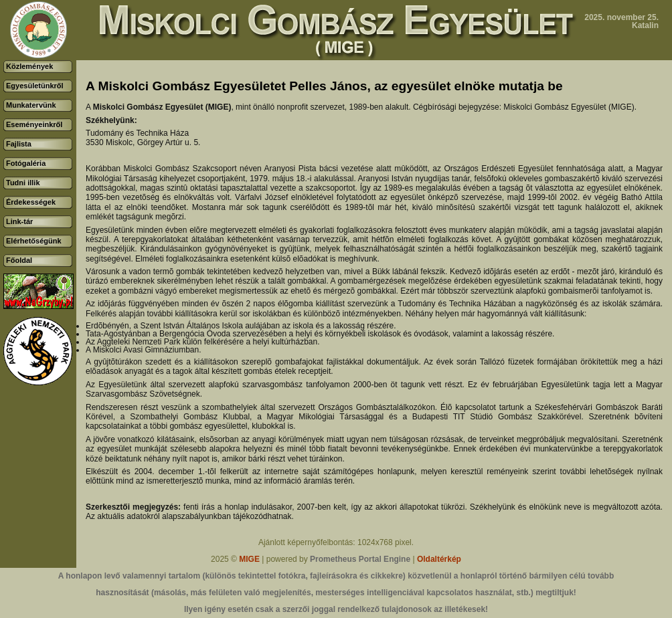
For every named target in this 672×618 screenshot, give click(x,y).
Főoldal (19, 260)
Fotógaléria (26, 163)
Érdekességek (31, 202)
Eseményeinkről (34, 124)
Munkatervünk (31, 105)
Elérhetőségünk (34, 241)
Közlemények (29, 66)
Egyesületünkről (35, 86)
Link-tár (19, 221)
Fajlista (19, 144)
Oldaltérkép (439, 559)
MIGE (249, 559)
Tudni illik (23, 183)
